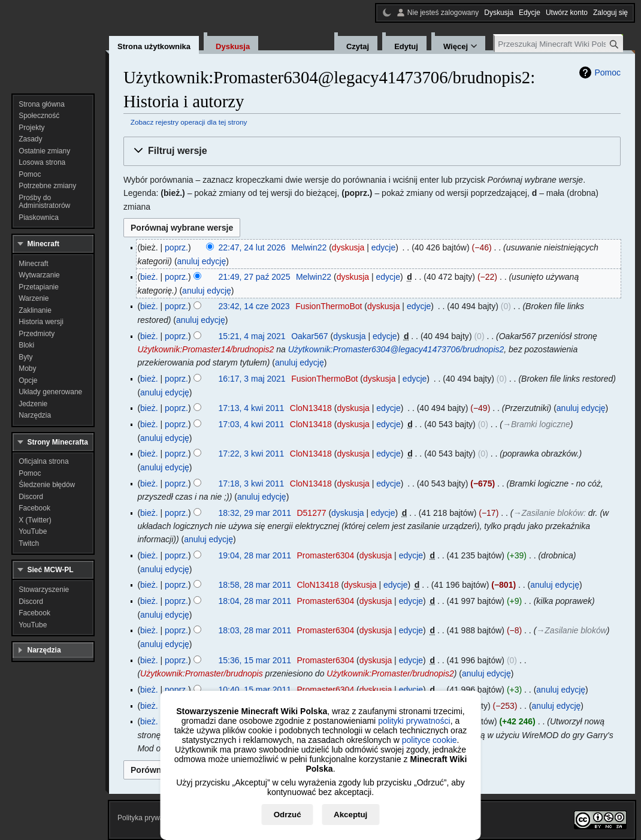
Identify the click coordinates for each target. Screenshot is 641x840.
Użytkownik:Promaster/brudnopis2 (390, 673)
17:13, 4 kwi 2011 (252, 408)
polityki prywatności (414, 721)
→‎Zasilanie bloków (548, 513)
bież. (149, 277)
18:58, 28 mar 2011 (255, 585)
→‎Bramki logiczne (536, 424)
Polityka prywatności (150, 818)
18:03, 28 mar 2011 (255, 630)
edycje (383, 247)
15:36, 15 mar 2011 (255, 660)
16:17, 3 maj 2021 (252, 379)
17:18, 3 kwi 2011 (252, 484)
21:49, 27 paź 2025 (255, 277)
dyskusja (348, 247)
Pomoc (607, 72)
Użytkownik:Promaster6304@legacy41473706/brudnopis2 (396, 349)
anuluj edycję (202, 261)
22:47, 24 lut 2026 (252, 247)
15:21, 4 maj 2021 (252, 336)
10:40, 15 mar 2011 (255, 690)
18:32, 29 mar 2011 (255, 513)
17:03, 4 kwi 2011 (252, 424)
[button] (372, 151)
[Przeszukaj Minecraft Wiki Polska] (559, 44)
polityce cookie (430, 740)
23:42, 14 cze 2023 (254, 306)
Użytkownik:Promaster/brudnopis (202, 673)
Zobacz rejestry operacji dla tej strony (189, 122)
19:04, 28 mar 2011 (255, 555)
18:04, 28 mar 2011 (255, 601)
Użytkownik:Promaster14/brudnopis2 (205, 349)
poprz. (176, 247)
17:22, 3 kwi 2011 (252, 454)
